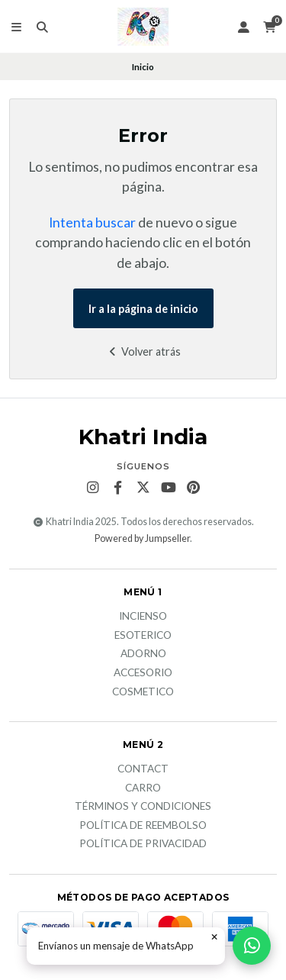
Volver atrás (143, 351)
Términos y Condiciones (143, 807)
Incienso (143, 617)
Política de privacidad (143, 844)
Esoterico (143, 636)
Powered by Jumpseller (142, 538)
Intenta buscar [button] (92, 222)
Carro (143, 788)
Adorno (143, 654)
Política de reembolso (143, 826)
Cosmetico (143, 692)
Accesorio (143, 673)
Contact (143, 769)
